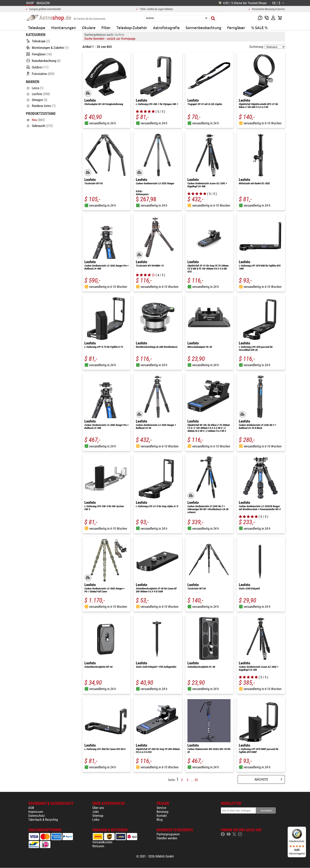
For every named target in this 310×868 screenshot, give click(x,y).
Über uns (98, 808)
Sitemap (98, 816)
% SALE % (259, 27)
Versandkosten (102, 842)
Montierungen (64, 27)
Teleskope (37, 27)
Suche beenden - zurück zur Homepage (110, 39)
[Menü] (304, 829)
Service (161, 808)
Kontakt (162, 816)
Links (96, 820)
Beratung (162, 812)
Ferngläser (236, 27)
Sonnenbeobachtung (203, 27)
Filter (106, 27)
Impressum (36, 812)
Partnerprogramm (168, 834)
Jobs (96, 812)
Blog (160, 820)
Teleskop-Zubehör (132, 27)
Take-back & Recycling (43, 820)
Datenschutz (36, 816)
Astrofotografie (166, 27)
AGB (31, 808)
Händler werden (167, 838)
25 (196, 780)
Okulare (89, 27)
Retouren (98, 846)
